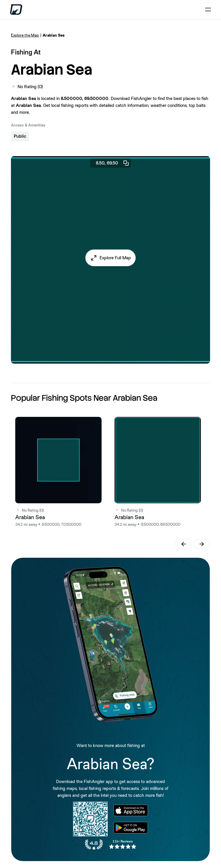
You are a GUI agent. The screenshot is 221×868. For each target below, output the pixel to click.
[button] (111, 258)
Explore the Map (25, 35)
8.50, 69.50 (113, 163)
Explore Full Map (115, 258)
